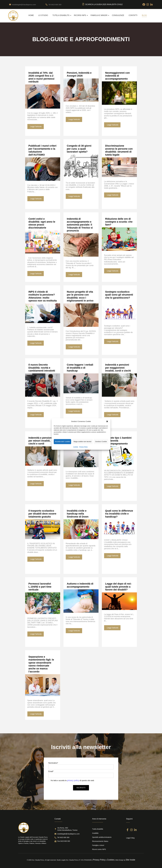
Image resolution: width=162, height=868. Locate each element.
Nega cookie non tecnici (82, 441)
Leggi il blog (130, 838)
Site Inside (130, 860)
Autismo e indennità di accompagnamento (80, 585)
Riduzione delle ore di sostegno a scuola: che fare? (119, 222)
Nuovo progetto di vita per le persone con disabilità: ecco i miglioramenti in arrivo (80, 296)
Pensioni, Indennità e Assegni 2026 (79, 74)
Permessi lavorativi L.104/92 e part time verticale (40, 587)
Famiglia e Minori (100, 15)
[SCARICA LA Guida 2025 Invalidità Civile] (83, 4)
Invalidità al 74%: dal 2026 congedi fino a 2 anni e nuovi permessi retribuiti (41, 77)
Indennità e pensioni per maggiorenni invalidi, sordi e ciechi (118, 368)
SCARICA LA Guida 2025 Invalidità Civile (104, 4)
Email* (81, 775)
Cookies (76, 447)
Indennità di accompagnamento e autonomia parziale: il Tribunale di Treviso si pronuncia (80, 225)
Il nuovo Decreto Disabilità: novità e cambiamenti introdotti (42, 368)
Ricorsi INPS (81, 15)
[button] (107, 421)
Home (31, 15)
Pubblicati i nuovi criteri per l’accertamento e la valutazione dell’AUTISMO (42, 150)
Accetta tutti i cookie (62, 441)
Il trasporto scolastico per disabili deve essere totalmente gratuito (42, 514)
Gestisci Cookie (101, 441)
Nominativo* (81, 766)
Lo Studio (43, 15)
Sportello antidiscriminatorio (102, 837)
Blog (144, 15)
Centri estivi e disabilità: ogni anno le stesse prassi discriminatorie (42, 223)
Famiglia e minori (98, 845)
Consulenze (118, 15)
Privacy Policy (83, 447)
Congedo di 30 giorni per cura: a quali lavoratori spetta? (79, 149)
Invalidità (95, 833)
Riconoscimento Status (100, 841)
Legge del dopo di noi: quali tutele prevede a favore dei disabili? (118, 587)
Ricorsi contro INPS (99, 849)
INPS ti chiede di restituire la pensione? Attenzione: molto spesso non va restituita (43, 296)
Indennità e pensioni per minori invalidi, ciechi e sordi (40, 441)
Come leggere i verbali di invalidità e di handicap (80, 368)
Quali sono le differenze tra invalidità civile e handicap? (119, 514)
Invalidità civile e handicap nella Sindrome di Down (78, 514)
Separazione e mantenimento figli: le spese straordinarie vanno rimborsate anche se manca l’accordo (41, 664)
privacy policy (73, 780)
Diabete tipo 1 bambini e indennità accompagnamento (118, 441)
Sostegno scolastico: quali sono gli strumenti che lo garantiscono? (119, 295)
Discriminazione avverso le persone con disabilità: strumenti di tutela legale (119, 150)
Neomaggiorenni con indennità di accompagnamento (118, 76)
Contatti (133, 15)
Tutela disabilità (62, 15)
